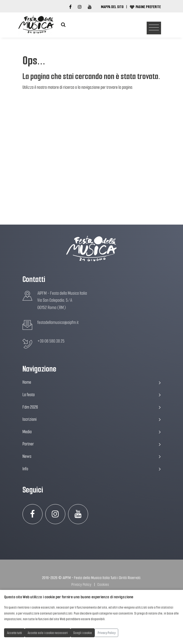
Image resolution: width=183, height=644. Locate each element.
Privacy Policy (81, 584)
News (92, 456)
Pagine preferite (148, 7)
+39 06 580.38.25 (51, 341)
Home (92, 382)
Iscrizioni (92, 419)
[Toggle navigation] (154, 28)
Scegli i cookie (83, 633)
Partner (92, 444)
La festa (92, 395)
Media (92, 432)
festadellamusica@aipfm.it (58, 322)
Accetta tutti (15, 633)
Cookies (103, 584)
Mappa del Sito (112, 7)
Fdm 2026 (92, 407)
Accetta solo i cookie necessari (48, 633)
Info (92, 469)
